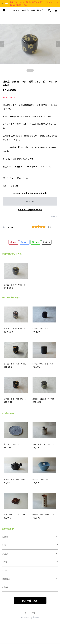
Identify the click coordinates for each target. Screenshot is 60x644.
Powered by (30, 617)
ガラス (5, 562)
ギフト (5, 571)
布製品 (5, 587)
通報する (54, 216)
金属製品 (6, 579)
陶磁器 (5, 537)
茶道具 (5, 554)
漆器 (4, 545)
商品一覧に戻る (30, 601)
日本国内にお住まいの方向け (30, 210)
